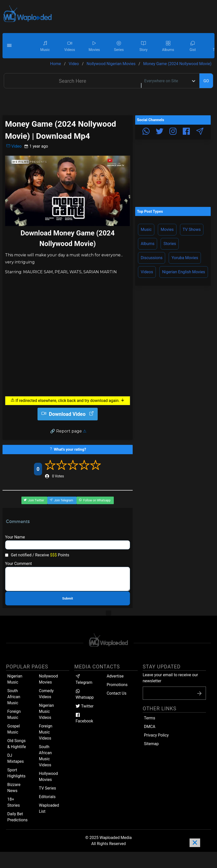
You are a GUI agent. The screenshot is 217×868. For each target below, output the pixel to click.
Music (146, 229)
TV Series (48, 788)
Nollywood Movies (48, 679)
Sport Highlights (16, 773)
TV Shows (192, 229)
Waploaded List (49, 808)
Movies (167, 229)
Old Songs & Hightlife (17, 744)
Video (14, 146)
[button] (10, 46)
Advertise (115, 676)
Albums (148, 244)
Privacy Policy (156, 735)
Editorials (47, 797)
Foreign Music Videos (46, 732)
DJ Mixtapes (15, 758)
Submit (68, 598)
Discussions (152, 258)
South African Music (14, 697)
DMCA (150, 727)
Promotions (117, 685)
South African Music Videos (45, 756)
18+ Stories (14, 802)
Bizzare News (14, 788)
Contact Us (117, 693)
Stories (170, 244)
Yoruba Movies (185, 258)
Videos (147, 272)
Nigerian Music (15, 679)
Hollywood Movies (48, 777)
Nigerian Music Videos (47, 711)
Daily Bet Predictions (17, 817)
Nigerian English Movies (184, 272)
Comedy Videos (46, 694)
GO (206, 81)
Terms (150, 718)
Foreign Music (14, 714)
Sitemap (151, 744)
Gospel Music (14, 729)
